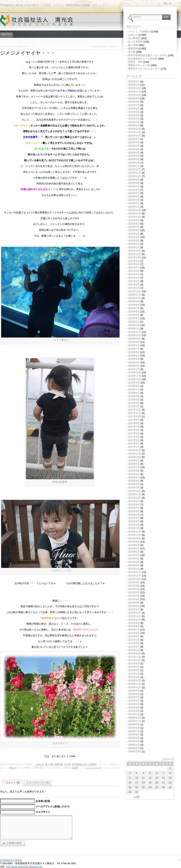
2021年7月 (134, 268)
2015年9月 (134, 501)
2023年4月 (134, 196)
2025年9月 (134, 98)
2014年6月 (134, 552)
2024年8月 (134, 142)
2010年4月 (134, 704)
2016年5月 (134, 474)
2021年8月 (134, 264)
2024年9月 (134, 139)
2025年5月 (134, 112)
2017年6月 (134, 430)
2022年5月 (134, 234)
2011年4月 (134, 674)
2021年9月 (134, 261)
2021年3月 (134, 281)
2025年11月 (135, 92)
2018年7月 (134, 389)
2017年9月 (134, 420)
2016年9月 (134, 460)
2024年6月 (134, 149)
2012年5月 (134, 636)
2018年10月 (135, 379)
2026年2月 (134, 82)
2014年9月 (134, 542)
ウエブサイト (43, 812)
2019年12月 (135, 332)
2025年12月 (135, 88)
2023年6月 (134, 190)
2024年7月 (134, 146)
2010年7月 (134, 697)
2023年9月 (134, 180)
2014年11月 (135, 535)
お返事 (75, 768)
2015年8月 (134, 504)
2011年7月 (134, 667)
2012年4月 (134, 640)
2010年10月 (135, 687)
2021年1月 (134, 288)
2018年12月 (135, 372)
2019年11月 (135, 335)
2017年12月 (135, 410)
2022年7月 (134, 227)
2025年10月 (135, 95)
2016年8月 (134, 464)
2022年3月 (134, 240)
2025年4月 (134, 115)
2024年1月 (134, 166)
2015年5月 (134, 515)
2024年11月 (135, 132)
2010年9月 (134, 691)
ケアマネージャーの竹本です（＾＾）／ (19, 47)
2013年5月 (134, 596)
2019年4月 (134, 359)
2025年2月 (134, 122)
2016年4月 (134, 477)
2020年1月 (134, 329)
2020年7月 (134, 308)
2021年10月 (135, 257)
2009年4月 (134, 741)
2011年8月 (134, 663)
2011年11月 (135, 657)
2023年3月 (134, 200)
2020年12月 (135, 291)
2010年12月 (135, 680)
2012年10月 (135, 620)
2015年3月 (134, 521)
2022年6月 (134, 230)
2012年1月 (134, 650)
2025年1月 (134, 125)
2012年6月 (134, 633)
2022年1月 (134, 247)
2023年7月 (134, 186)
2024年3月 (134, 159)
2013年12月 (135, 572)
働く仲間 (49, 764)
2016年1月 (134, 487)
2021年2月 (134, 285)
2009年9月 (134, 724)
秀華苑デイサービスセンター (144, 69)
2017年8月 (134, 423)
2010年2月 (134, 711)
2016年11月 (135, 454)
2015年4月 (134, 518)
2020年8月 (134, 305)
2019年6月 (134, 352)
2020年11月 (135, 295)
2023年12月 (135, 169)
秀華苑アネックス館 (139, 65)
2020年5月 (134, 315)
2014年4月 (134, 559)
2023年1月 (134, 207)
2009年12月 (135, 718)
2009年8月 (134, 728)
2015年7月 (134, 508)
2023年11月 (135, 173)
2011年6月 (134, 670)
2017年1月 (134, 447)
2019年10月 (135, 339)
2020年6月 (134, 312)
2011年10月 (135, 660)
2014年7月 (134, 549)
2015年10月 (135, 498)
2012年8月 (134, 626)
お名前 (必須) (43, 801)
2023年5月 (134, 193)
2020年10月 (135, 298)
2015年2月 (134, 525)
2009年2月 (134, 748)
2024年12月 (135, 129)
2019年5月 (134, 356)
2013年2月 (134, 606)
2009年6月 (134, 734)
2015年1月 (134, 528)
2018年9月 (134, 383)
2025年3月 (134, 119)
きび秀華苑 (134, 38)
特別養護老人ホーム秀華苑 (84, 764)
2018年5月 (134, 396)
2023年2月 (134, 203)
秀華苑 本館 (135, 62)
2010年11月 (135, 684)
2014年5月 (134, 555)
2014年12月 (135, 532)
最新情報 (59, 764)
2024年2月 (134, 163)
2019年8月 (134, 345)
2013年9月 (134, 582)
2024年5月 (134, 153)
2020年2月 (134, 325)
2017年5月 (134, 433)
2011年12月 (135, 653)
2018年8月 (134, 386)
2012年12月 (135, 613)
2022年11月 (135, 213)
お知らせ (40, 764)
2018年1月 (134, 406)
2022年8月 (134, 224)
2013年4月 (134, 599)
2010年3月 (134, 707)
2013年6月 (134, 592)
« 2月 (137, 797)
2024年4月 (134, 156)
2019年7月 (134, 349)
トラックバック (93, 768)
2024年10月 (135, 136)
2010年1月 (134, 714)
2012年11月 (135, 616)
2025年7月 (134, 105)
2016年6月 (134, 471)
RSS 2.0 (13, 768)
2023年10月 (135, 176)
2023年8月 (134, 183)
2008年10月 (135, 751)
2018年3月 (134, 403)
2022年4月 (134, 237)
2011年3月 (134, 677)
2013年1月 (134, 609)
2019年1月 (134, 369)
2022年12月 (135, 210)
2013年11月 (135, 576)
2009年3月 (134, 745)
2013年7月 (134, 589)
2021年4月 (134, 278)
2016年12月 (135, 450)
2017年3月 (134, 440)
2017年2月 (134, 443)
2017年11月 (135, 413)
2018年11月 (135, 376)
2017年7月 (134, 427)
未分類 (67, 764)
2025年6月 (134, 109)
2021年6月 (134, 271)
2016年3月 (134, 481)
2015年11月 (135, 494)
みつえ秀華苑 (135, 42)
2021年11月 (135, 254)
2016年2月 (134, 484)
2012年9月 (134, 623)
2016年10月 (135, 457)
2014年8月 (134, 545)
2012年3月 (134, 643)
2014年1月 (134, 569)
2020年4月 (134, 318)
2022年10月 (135, 217)
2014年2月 (134, 565)
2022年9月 (134, 220)
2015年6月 (134, 511)
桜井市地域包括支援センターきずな (148, 55)
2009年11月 (135, 721)
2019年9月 (134, 342)
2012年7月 (134, 630)
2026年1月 (134, 85)
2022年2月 (134, 244)
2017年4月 (134, 437)
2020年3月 (134, 322)
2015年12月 (135, 491)
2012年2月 (134, 647)
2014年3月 (134, 562)
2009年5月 (134, 738)
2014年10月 (135, 538)
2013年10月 (135, 579)
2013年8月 (134, 586)
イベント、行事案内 (139, 31)
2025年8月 (134, 102)
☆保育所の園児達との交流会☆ (105, 47)
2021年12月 (135, 251)
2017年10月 (135, 416)
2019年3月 (134, 362)
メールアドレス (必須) (48, 806)
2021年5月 (134, 274)
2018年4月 (134, 400)
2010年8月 (134, 694)
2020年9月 (134, 301)
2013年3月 (134, 603)
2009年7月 (134, 731)
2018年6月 (134, 393)
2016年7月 (134, 467)
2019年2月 (134, 366)
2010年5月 (134, 701)
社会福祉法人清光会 (11, 860)
